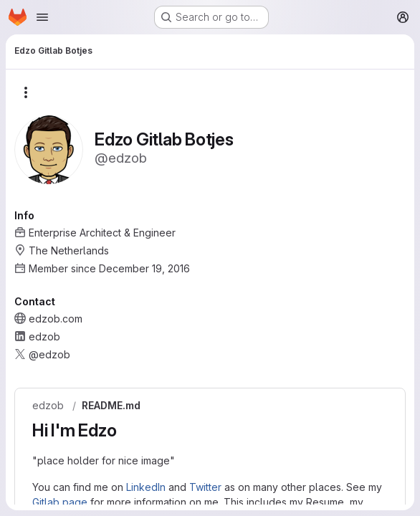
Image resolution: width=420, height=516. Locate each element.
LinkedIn (146, 487)
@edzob (49, 354)
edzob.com (56, 319)
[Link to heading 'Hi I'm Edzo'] (125, 430)
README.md (111, 406)
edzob (48, 406)
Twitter (205, 487)
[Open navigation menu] (42, 17)
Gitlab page (60, 502)
